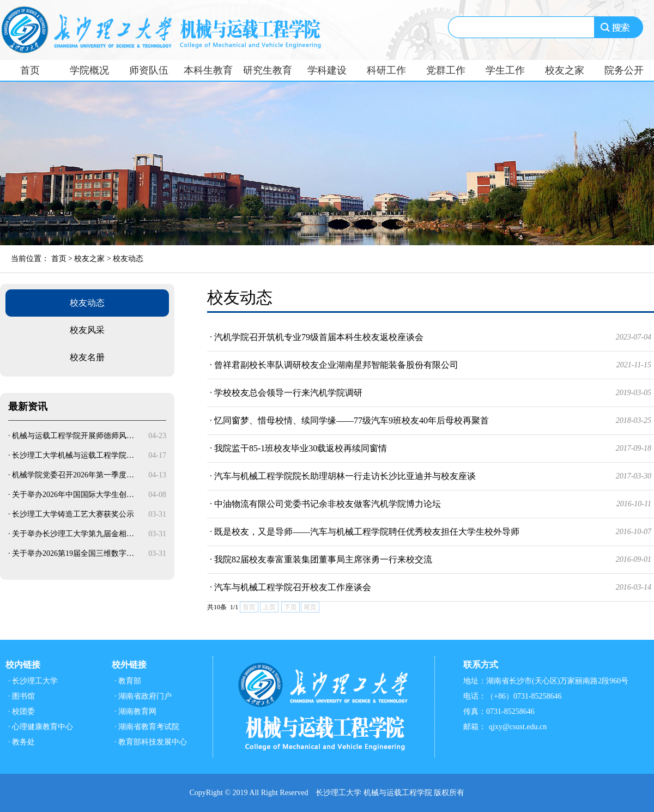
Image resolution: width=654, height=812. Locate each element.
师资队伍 (149, 70)
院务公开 (624, 70)
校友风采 (87, 330)
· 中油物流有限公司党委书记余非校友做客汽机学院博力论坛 (431, 504)
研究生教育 (268, 70)
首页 (30, 70)
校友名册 (87, 357)
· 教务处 (22, 742)
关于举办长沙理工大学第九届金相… (73, 534)
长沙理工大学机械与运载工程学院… (73, 455)
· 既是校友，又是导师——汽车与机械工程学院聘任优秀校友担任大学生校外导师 (431, 532)
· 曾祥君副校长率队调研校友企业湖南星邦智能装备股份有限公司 (431, 365)
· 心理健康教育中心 (41, 727)
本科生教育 (208, 70)
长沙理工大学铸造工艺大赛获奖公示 (73, 514)
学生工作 (505, 70)
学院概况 (89, 70)
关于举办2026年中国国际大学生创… (73, 495)
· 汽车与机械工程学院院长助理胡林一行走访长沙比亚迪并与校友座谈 (431, 476)
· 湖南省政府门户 (143, 696)
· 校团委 (22, 711)
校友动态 (128, 259)
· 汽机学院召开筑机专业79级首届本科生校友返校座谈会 (431, 337)
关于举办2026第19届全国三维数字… (73, 553)
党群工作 (446, 70)
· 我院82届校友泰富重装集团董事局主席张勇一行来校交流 (431, 560)
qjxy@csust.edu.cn (518, 727)
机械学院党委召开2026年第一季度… (73, 475)
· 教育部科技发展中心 (151, 742)
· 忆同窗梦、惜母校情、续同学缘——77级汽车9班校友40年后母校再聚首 (431, 421)
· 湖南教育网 (135, 711)
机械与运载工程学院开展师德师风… (73, 436)
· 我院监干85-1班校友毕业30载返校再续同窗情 (431, 449)
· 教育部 (128, 681)
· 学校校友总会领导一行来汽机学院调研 (431, 393)
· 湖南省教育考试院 (147, 727)
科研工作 (386, 70)
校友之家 (565, 70)
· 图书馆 (22, 696)
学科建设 (327, 70)
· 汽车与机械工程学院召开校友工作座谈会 (431, 587)
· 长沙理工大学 (33, 681)
